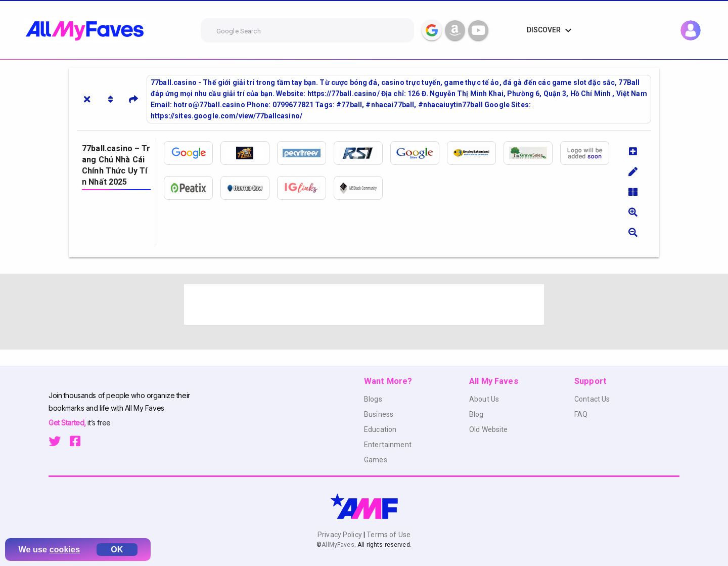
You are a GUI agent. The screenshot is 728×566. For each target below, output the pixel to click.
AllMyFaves (338, 545)
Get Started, (68, 423)
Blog (476, 414)
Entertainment (388, 445)
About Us (484, 399)
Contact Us (592, 399)
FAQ (581, 414)
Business (379, 414)
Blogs (373, 399)
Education (380, 429)
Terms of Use (388, 535)
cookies (65, 550)
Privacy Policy (340, 535)
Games (376, 460)
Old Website (489, 429)
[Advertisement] (364, 304)
